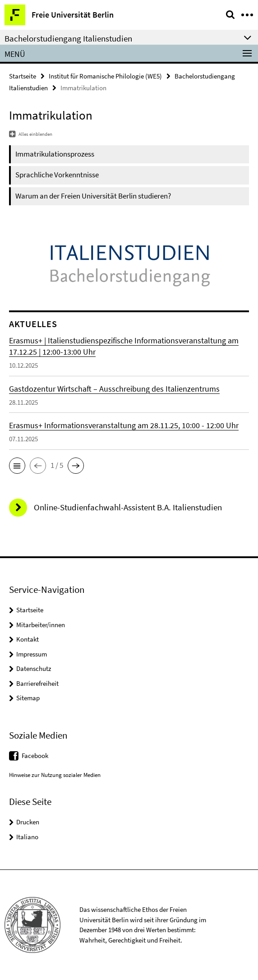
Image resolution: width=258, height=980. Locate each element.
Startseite (23, 76)
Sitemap (28, 698)
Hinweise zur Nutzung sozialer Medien (55, 775)
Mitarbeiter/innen (41, 625)
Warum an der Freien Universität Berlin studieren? (93, 196)
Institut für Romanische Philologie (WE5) (105, 76)
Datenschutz (34, 668)
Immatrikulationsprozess (55, 154)
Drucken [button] (28, 822)
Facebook (35, 756)
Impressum (32, 654)
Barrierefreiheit (37, 683)
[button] (17, 466)
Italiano (27, 837)
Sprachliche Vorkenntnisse (57, 175)
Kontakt (28, 639)
